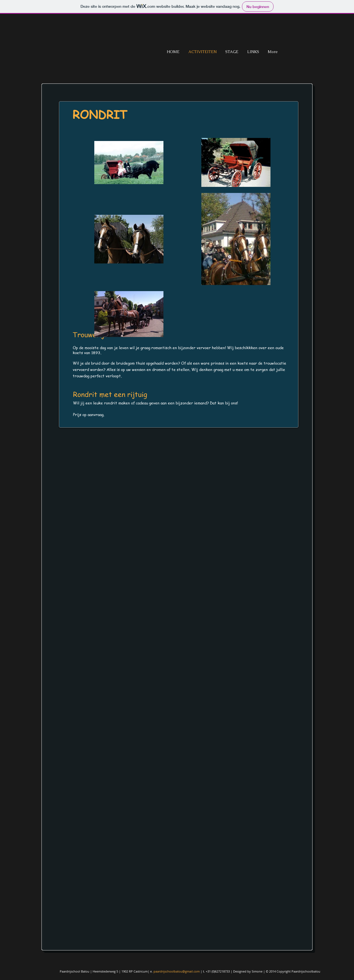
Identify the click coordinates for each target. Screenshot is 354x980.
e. (152, 971)
